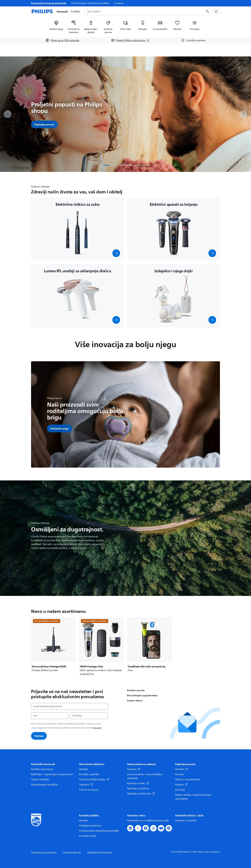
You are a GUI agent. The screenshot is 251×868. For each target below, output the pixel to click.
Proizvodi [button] (62, 12)
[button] (116, 253)
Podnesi (39, 736)
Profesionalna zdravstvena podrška (99, 831)
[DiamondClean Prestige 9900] (53, 645)
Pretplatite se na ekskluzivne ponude (148, 821)
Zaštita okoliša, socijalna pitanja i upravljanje (193, 797)
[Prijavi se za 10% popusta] (62, 40)
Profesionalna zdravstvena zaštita (90, 3)
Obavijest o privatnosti (44, 853)
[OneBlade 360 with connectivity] (150, 645)
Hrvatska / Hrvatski (186, 821)
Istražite (83, 769)
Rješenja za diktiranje (141, 794)
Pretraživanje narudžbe (44, 785)
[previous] (8, 114)
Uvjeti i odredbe (40, 779)
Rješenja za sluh (138, 783)
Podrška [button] (75, 12)
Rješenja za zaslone (138, 788)
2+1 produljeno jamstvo (47, 621)
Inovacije (180, 790)
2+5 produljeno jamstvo (95, 621)
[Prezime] (89, 716)
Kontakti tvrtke (88, 836)
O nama (119, 3)
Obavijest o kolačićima (100, 853)
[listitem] (56, 26)
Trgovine (86, 785)
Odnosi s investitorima (188, 779)
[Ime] (50, 716)
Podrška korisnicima (42, 769)
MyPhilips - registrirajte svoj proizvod (52, 774)
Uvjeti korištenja (72, 853)
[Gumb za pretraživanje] (208, 12)
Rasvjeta (134, 769)
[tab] (106, 165)
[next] (243, 114)
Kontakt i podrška (89, 774)
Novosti (179, 774)
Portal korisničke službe (94, 779)
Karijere (181, 785)
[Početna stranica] (42, 12)
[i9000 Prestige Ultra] (101, 647)
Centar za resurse (89, 790)
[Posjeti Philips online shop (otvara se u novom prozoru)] (130, 40)
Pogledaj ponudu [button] (44, 124)
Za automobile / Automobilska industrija (144, 776)
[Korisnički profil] (216, 12)
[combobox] (140, 12)
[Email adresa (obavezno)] (69, 706)
